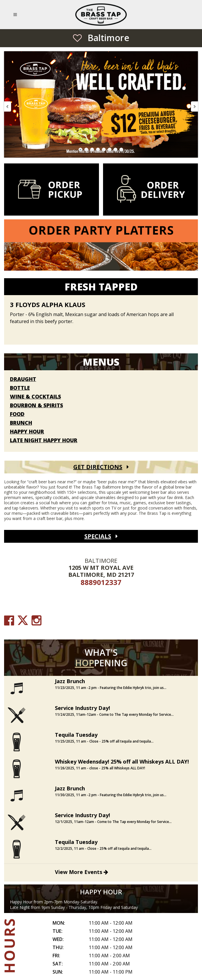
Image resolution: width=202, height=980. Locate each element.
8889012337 (101, 582)
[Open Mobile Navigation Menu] (16, 15)
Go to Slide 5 (104, 150)
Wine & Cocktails (35, 397)
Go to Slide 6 (110, 150)
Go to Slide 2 (86, 150)
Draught (23, 379)
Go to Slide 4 (98, 150)
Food (17, 414)
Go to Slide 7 (116, 150)
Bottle (20, 388)
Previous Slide (8, 106)
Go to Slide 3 (92, 150)
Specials (98, 536)
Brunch (21, 423)
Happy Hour (27, 432)
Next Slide (194, 106)
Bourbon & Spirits (36, 406)
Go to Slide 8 (121, 150)
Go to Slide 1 (81, 150)
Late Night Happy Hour (44, 440)
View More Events (81, 872)
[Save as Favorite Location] (77, 38)
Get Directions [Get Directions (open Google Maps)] (98, 467)
